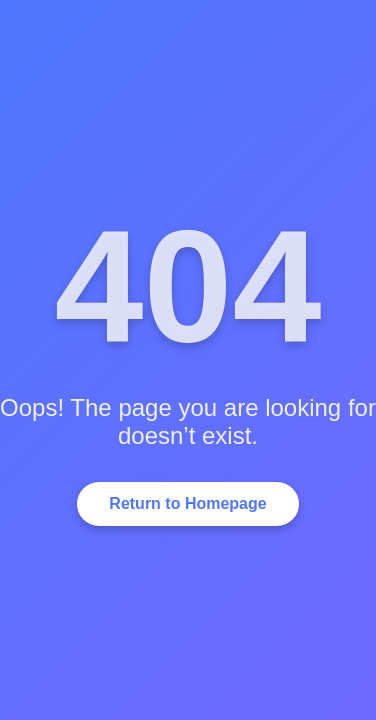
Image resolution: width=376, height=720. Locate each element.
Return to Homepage (187, 503)
